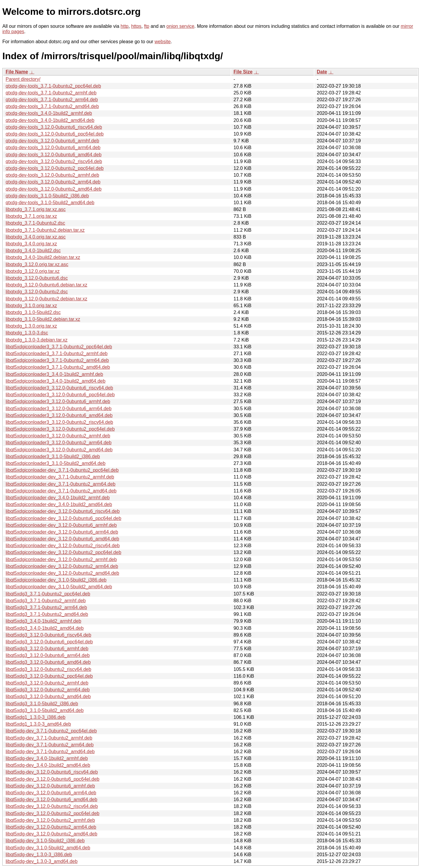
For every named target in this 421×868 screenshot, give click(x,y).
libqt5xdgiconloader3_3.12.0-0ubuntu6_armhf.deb (58, 401)
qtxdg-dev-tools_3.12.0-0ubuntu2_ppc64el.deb (55, 168)
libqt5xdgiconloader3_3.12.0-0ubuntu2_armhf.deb (58, 436)
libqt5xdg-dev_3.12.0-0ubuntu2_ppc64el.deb (53, 813)
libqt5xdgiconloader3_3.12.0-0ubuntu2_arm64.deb (59, 443)
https (136, 26)
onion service (180, 26)
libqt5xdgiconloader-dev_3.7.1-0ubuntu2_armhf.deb (60, 477)
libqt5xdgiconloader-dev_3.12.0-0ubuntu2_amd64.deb (62, 573)
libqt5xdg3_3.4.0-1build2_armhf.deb (43, 621)
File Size (243, 72)
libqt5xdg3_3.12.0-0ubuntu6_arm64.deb (48, 655)
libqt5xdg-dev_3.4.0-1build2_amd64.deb (48, 765)
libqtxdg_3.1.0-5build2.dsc (33, 312)
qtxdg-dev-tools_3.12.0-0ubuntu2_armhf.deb (52, 175)
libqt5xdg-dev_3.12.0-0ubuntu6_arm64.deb (51, 793)
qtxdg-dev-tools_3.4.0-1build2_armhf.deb (49, 113)
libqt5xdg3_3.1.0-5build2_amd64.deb (45, 710)
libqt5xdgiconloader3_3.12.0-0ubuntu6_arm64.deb (59, 409)
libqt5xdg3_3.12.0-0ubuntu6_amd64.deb (48, 662)
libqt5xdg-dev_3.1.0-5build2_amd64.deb (48, 848)
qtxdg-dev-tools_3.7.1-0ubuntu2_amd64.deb (52, 106)
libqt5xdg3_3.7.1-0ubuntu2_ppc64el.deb (48, 594)
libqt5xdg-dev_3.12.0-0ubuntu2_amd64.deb (52, 834)
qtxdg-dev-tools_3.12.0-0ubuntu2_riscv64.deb (54, 161)
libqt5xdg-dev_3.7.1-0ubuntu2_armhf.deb (49, 738)
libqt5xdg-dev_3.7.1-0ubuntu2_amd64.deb (50, 752)
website (163, 42)
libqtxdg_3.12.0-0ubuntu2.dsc (37, 292)
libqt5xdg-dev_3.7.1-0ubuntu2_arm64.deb (50, 745)
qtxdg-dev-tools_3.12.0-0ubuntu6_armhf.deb (52, 141)
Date (322, 72)
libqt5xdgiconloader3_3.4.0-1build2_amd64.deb (56, 381)
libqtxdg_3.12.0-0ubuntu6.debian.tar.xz (46, 285)
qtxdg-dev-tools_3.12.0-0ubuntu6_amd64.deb (54, 155)
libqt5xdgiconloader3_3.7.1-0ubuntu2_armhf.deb (57, 354)
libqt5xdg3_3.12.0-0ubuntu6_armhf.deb (47, 649)
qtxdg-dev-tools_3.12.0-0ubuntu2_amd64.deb (54, 189)
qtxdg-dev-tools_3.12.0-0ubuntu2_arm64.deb (53, 182)
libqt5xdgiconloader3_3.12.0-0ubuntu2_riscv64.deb (59, 422)
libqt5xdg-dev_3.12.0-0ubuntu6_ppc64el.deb (53, 779)
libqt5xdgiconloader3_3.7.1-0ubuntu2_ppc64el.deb (59, 347)
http (124, 26)
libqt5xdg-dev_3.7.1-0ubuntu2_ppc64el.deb (51, 731)
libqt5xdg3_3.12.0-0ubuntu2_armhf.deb (47, 683)
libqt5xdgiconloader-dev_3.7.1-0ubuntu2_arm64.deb (61, 484)
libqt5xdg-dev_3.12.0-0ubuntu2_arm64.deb (51, 827)
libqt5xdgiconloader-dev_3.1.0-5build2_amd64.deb (59, 587)
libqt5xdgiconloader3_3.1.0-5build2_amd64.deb (56, 463)
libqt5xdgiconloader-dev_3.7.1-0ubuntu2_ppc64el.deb (62, 470)
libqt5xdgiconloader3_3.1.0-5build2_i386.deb (53, 456)
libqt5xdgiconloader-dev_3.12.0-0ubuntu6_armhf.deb (61, 525)
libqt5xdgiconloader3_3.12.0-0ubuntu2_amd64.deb (59, 450)
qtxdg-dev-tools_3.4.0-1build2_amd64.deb (50, 120)
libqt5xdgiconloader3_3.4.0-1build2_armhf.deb (54, 374)
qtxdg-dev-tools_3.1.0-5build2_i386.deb (47, 196)
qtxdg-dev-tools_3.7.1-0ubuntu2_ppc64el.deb (53, 86)
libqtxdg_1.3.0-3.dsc (27, 333)
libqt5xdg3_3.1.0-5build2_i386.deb (42, 704)
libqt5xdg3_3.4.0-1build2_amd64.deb (45, 628)
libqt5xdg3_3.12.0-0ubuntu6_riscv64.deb (48, 635)
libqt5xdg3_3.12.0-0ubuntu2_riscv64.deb (48, 669)
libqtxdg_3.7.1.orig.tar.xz (31, 216)
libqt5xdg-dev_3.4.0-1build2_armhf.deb (47, 758)
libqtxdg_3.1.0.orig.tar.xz (31, 306)
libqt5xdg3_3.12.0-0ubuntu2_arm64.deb (48, 690)
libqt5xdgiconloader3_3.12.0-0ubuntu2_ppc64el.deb (60, 429)
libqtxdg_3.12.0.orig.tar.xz (33, 271)
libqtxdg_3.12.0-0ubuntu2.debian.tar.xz (46, 299)
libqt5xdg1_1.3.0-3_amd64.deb (38, 724)
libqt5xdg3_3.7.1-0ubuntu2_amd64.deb (47, 614)
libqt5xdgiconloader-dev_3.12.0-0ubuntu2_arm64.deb (62, 566)
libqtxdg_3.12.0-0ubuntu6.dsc (37, 278)
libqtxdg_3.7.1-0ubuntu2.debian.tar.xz (45, 230)
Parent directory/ (23, 79)
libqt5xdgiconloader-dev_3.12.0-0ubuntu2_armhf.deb (61, 559)
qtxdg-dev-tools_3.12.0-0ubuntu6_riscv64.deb (54, 127)
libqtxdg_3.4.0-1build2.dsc (33, 251)
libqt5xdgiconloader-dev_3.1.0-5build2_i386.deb (56, 580)
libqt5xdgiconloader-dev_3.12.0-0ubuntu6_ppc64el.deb (64, 518)
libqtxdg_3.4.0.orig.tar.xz (31, 244)
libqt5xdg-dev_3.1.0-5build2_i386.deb (45, 841)
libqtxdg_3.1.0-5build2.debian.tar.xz (43, 319)
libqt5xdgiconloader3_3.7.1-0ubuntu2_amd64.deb (58, 367)
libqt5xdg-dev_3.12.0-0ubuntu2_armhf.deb (50, 820)
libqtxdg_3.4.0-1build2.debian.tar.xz (43, 257)
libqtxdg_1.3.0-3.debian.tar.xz (37, 340)
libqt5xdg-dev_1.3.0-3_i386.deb (39, 855)
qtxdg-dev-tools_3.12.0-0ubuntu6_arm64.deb (53, 148)
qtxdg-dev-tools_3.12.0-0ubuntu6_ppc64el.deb (55, 134)
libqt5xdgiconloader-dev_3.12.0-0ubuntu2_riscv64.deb (63, 546)
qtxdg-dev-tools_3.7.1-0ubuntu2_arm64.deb (52, 100)
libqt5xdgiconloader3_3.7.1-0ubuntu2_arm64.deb (57, 360)
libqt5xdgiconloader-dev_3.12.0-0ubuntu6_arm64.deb (62, 532)
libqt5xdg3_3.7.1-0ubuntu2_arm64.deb (46, 607)
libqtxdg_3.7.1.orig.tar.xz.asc (36, 209)
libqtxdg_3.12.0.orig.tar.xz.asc (37, 264)
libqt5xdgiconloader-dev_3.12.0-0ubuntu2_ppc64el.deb (64, 552)
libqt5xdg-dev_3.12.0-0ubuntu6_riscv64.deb (52, 772)
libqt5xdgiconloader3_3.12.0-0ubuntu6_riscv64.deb (59, 388)
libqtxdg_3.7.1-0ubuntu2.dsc (35, 223)
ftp (147, 26)
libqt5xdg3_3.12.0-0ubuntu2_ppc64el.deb (49, 676)
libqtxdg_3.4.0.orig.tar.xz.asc (36, 237)
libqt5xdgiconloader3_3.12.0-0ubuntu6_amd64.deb (59, 415)
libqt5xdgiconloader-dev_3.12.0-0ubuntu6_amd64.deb (62, 539)
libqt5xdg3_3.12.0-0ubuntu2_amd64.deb (48, 697)
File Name (17, 72)
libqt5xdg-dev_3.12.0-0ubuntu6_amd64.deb (52, 799)
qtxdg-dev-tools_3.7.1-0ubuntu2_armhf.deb (51, 93)
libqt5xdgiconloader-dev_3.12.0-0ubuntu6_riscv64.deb (63, 511)
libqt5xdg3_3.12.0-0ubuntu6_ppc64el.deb (49, 642)
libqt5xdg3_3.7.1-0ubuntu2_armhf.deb (46, 601)
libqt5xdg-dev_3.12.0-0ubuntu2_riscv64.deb (52, 806)
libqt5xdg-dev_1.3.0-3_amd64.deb (42, 861)
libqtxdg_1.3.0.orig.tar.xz (31, 326)
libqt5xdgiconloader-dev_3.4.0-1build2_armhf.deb (58, 498)
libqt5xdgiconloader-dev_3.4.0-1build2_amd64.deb (59, 504)
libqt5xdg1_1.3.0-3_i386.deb (36, 717)
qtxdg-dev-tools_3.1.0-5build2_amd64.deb (50, 203)
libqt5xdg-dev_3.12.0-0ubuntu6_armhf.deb (50, 786)
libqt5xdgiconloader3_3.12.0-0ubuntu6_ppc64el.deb (60, 395)
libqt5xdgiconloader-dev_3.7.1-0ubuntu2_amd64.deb (61, 491)
